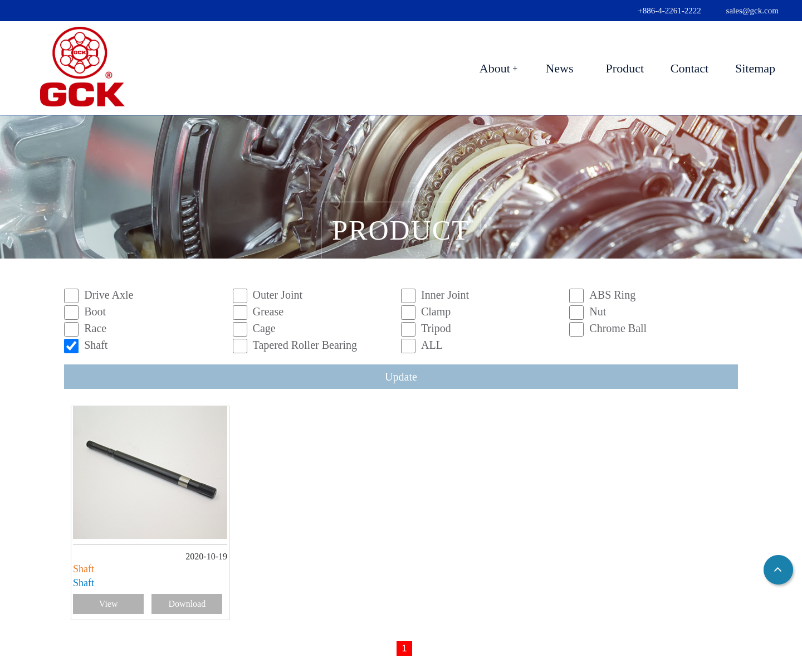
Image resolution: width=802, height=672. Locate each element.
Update (401, 377)
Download (187, 604)
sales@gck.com (752, 11)
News (559, 68)
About (495, 68)
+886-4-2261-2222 (669, 11)
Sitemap (755, 68)
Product (625, 68)
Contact (689, 68)
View (109, 604)
